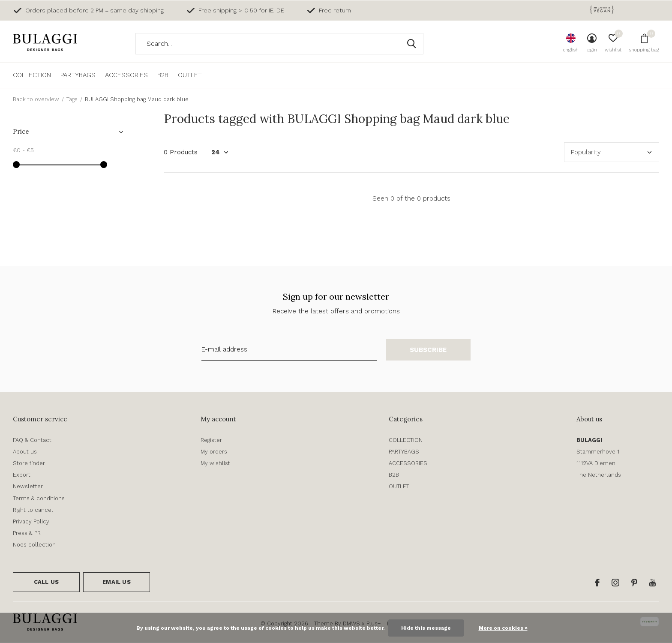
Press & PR (27, 533)
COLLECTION (32, 75)
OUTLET (190, 75)
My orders (214, 452)
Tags (72, 99)
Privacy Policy (31, 521)
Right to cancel (33, 510)
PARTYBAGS (78, 75)
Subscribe (428, 350)
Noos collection (34, 545)
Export (22, 475)
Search (411, 44)
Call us (46, 582)
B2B (163, 75)
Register (211, 440)
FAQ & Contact (32, 440)
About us (25, 452)
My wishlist (215, 463)
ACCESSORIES (126, 75)
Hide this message (426, 628)
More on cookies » (503, 628)
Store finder (29, 463)
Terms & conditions (39, 498)
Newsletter (28, 486)
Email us (116, 582)
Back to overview (36, 99)
